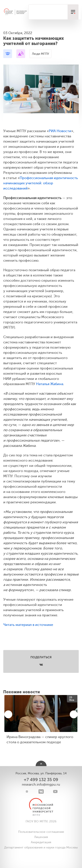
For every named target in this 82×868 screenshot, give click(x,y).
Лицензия (41, 837)
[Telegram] (27, 792)
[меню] (73, 12)
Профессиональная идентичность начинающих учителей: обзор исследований (41, 183)
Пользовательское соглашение (41, 832)
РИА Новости (60, 131)
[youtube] (55, 792)
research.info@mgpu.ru (41, 785)
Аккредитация (41, 842)
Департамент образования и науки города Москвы (41, 847)
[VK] (41, 792)
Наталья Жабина (50, 384)
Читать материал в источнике (28, 625)
